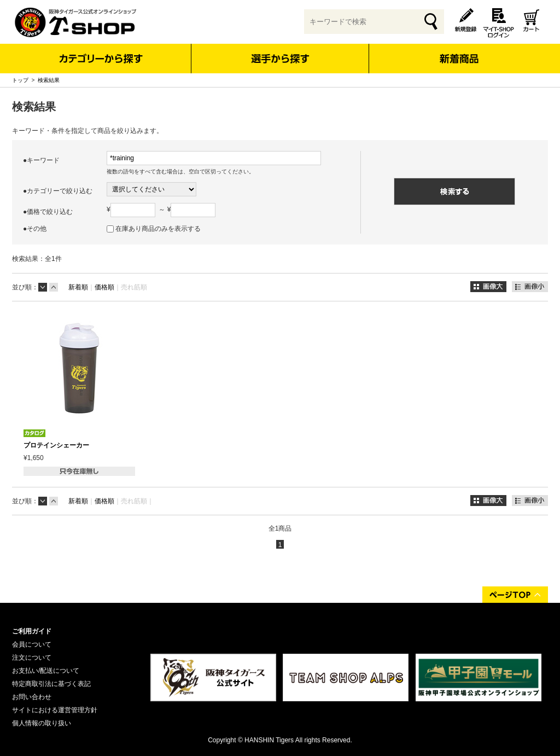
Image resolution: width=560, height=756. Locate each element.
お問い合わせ (32, 697)
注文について (32, 658)
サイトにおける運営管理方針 (55, 710)
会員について (32, 644)
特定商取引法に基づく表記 (51, 684)
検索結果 (49, 80)
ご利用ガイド (32, 631)
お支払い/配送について (46, 671)
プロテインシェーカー (56, 445)
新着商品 (459, 51)
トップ (20, 80)
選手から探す (280, 59)
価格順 (104, 287)
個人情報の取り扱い (42, 723)
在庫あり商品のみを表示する (158, 229)
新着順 (78, 287)
